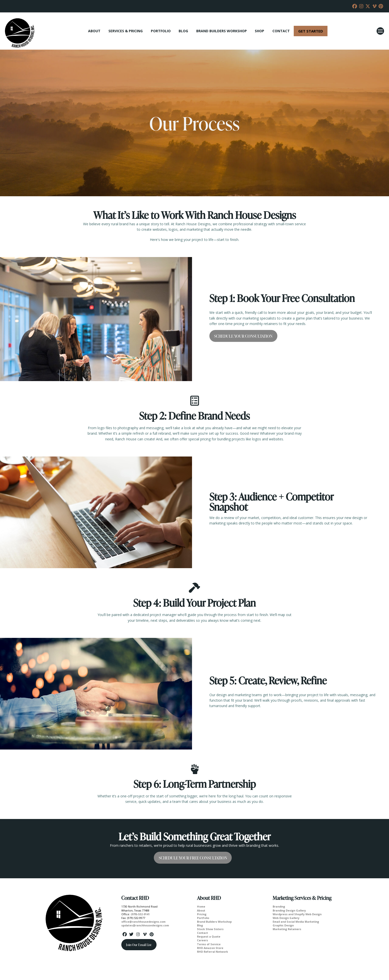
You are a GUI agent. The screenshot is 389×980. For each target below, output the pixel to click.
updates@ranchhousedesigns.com (145, 925)
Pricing (202, 914)
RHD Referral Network (212, 952)
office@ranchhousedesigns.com (143, 922)
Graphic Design (283, 925)
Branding (279, 906)
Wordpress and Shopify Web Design (297, 914)
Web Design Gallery (286, 918)
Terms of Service (209, 944)
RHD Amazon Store (210, 948)
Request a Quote (209, 936)
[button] (380, 31)
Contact (202, 933)
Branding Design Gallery (289, 910)
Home (201, 906)
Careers (202, 940)
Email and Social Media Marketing (296, 922)
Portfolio (203, 918)
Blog (200, 925)
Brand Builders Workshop (214, 922)
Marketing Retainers (287, 929)
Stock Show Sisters (210, 929)
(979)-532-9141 (140, 914)
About (201, 910)
